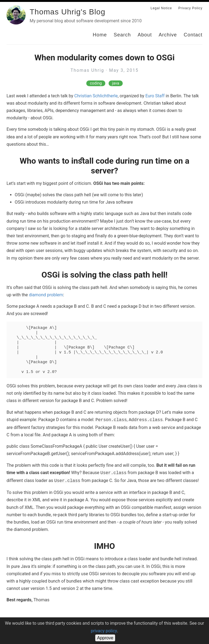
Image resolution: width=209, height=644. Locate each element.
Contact (193, 35)
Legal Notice (161, 8)
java (116, 83)
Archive (168, 35)
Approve (105, 638)
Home (100, 35)
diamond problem (46, 295)
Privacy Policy (190, 8)
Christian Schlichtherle (96, 96)
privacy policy (104, 631)
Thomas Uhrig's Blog (67, 12)
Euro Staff (155, 96)
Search (122, 35)
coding (96, 83)
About (145, 35)
